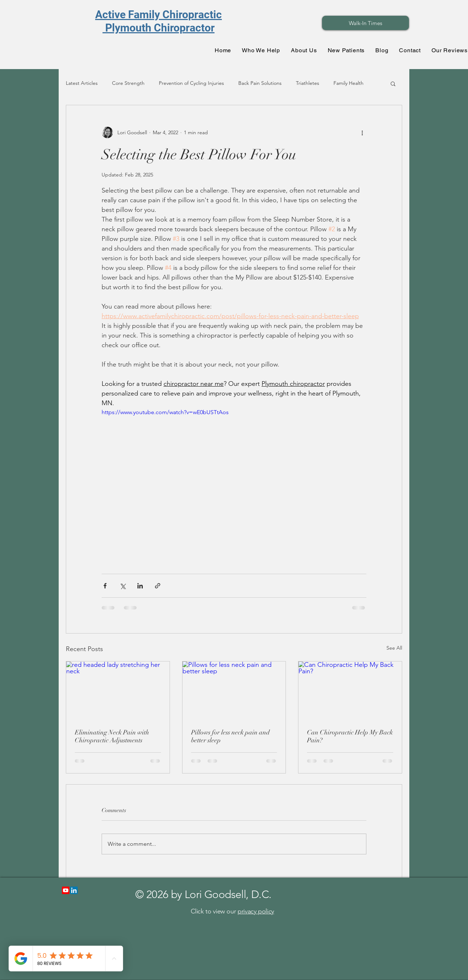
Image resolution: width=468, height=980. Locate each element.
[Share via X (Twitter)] (123, 586)
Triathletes (308, 83)
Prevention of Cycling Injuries (191, 83)
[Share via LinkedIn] (140, 586)
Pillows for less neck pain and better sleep (230, 736)
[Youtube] (66, 890)
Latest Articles (82, 83)
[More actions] (362, 132)
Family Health (348, 83)
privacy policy (256, 911)
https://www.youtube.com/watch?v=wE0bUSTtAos (165, 412)
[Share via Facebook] (105, 586)
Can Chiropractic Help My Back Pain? (350, 736)
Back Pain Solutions (260, 83)
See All (394, 648)
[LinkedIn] (74, 890)
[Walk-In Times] (365, 23)
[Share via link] (158, 586)
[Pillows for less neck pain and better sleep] (234, 690)
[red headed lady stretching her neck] (118, 690)
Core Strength (128, 83)
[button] (393, 83)
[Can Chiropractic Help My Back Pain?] (350, 690)
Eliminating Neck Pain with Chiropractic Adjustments (112, 736)
